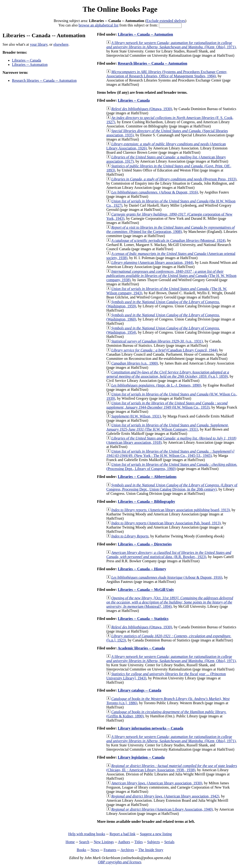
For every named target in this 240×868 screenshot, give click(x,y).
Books (81, 850)
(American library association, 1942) (165, 796)
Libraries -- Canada (26, 60)
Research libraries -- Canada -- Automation (44, 80)
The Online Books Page (120, 9)
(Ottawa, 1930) (142, 109)
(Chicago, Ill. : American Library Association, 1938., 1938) (172, 768)
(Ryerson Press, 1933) (174, 179)
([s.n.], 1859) (168, 374)
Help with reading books (87, 834)
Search (84, 842)
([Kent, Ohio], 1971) (171, 45)
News (95, 850)
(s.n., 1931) (157, 341)
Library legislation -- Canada (141, 757)
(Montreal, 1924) (168, 240)
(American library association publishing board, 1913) (171, 510)
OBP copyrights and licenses (119, 862)
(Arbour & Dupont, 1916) (155, 192)
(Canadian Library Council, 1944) (164, 350)
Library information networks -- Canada (151, 728)
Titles (139, 842)
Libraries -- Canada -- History (142, 569)
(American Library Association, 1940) (162, 809)
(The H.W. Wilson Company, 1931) (168, 427)
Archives (127, 850)
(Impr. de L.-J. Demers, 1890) (156, 385)
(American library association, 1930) (157, 783)
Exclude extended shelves (166, 21)
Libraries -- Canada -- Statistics (143, 619)
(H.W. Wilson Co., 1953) (167, 405)
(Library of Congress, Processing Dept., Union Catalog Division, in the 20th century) (172, 487)
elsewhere (61, 44)
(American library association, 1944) (152, 263)
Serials (169, 842)
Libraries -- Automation (30, 65)
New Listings (104, 842)
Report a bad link (122, 834)
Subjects (154, 842)
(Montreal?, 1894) (170, 602)
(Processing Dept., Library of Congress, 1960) (172, 467)
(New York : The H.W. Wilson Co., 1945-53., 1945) (170, 453)
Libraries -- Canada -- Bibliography (146, 501)
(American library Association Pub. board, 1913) (166, 523)
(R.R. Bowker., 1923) (169, 555)
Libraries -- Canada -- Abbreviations (147, 477)
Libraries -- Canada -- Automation (146, 34)
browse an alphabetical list (98, 25)
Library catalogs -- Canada (140, 690)
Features (110, 850)
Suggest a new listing (156, 834)
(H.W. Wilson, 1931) (136, 416)
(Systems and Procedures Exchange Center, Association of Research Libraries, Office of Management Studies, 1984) (167, 74)
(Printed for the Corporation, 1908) (171, 229)
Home (70, 842)
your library (39, 44)
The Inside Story (151, 850)
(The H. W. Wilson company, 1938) (171, 276)
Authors (124, 842)
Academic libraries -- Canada (141, 648)
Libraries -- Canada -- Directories (145, 544)
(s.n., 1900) (135, 363)
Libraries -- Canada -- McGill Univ (146, 590)
